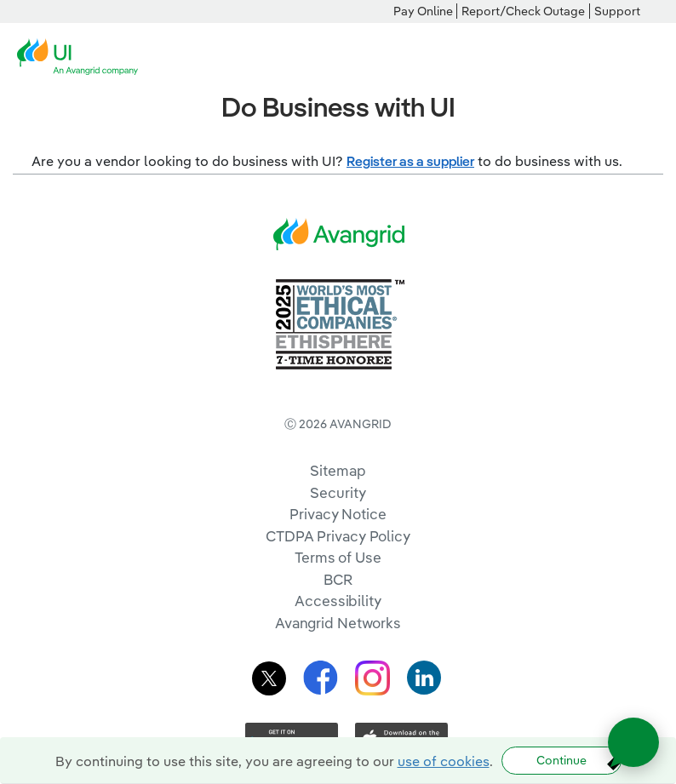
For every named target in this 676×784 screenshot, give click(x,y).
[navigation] (650, 57)
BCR (338, 579)
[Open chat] (633, 742)
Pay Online (423, 11)
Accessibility (338, 601)
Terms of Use (338, 557)
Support (617, 11)
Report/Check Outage (523, 11)
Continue (561, 760)
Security (338, 492)
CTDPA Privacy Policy (338, 536)
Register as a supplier (410, 161)
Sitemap (338, 470)
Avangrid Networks (338, 623)
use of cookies (444, 761)
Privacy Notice (338, 514)
